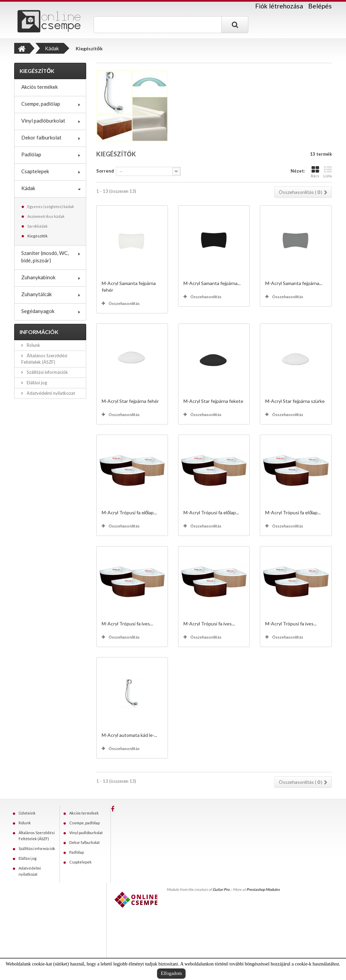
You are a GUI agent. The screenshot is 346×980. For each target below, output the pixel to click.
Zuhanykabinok (38, 277)
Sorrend (105, 171)
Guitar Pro (221, 889)
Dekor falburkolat (41, 137)
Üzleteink (27, 813)
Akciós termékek (40, 87)
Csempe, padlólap (41, 104)
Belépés (320, 6)
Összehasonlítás (124, 303)
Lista (328, 172)
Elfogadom (171, 973)
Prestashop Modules (263, 889)
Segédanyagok (38, 311)
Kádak (28, 188)
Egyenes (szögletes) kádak (51, 207)
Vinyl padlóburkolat (43, 121)
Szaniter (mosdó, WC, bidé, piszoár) (45, 257)
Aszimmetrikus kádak (46, 216)
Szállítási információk (47, 372)
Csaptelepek (35, 171)
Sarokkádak (38, 226)
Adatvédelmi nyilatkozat (50, 393)
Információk (39, 332)
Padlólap (31, 154)
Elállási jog (36, 383)
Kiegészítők (38, 236)
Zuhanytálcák (36, 294)
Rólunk (33, 345)
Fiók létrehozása (279, 6)
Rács (315, 172)
